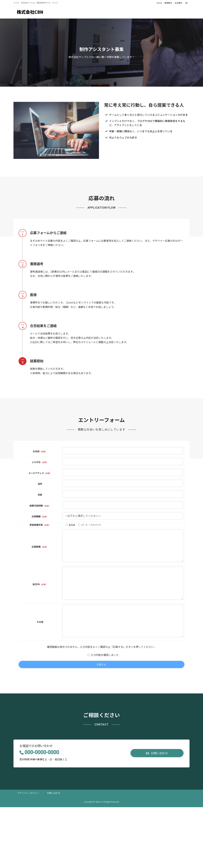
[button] (157, 773)
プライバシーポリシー (28, 813)
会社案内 (178, 3)
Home (159, 3)
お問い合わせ (53, 813)
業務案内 (168, 3)
